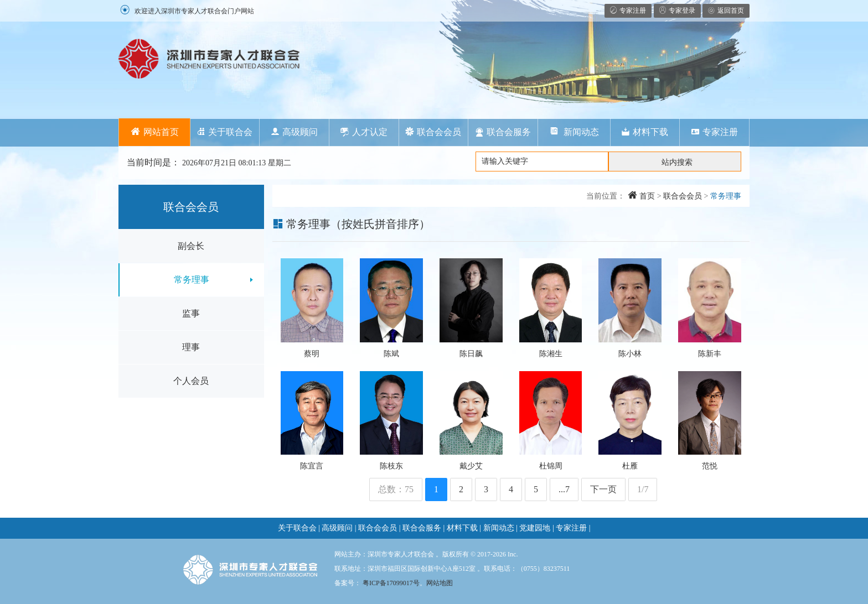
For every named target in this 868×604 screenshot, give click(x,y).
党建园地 (535, 528)
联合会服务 (503, 132)
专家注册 (714, 132)
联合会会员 (433, 132)
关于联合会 (224, 132)
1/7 (643, 489)
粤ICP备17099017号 (391, 583)
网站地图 (440, 583)
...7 (564, 489)
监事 (191, 313)
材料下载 (645, 132)
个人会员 (191, 381)
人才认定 (364, 132)
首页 (641, 196)
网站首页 (154, 132)
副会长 (191, 246)
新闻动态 (574, 132)
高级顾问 (294, 132)
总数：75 (396, 489)
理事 (191, 347)
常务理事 (192, 280)
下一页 (603, 489)
